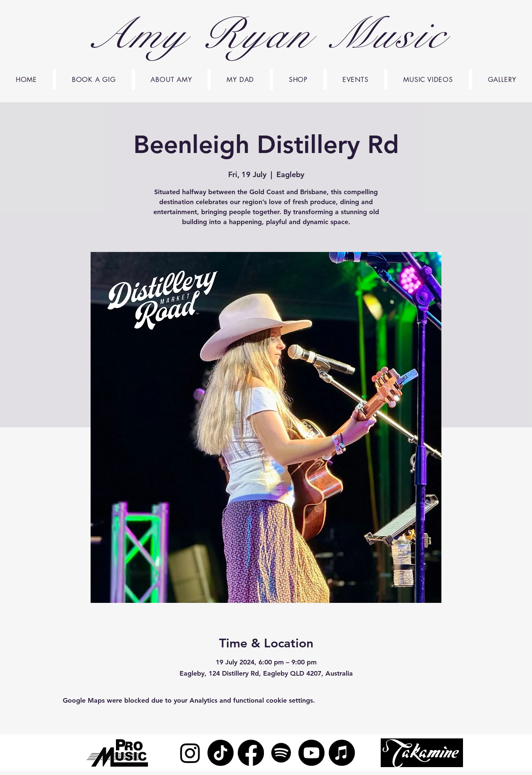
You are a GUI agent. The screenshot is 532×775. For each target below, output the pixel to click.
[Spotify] (281, 753)
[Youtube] (312, 753)
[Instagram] (190, 753)
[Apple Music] (342, 753)
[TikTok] (220, 753)
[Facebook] (251, 753)
